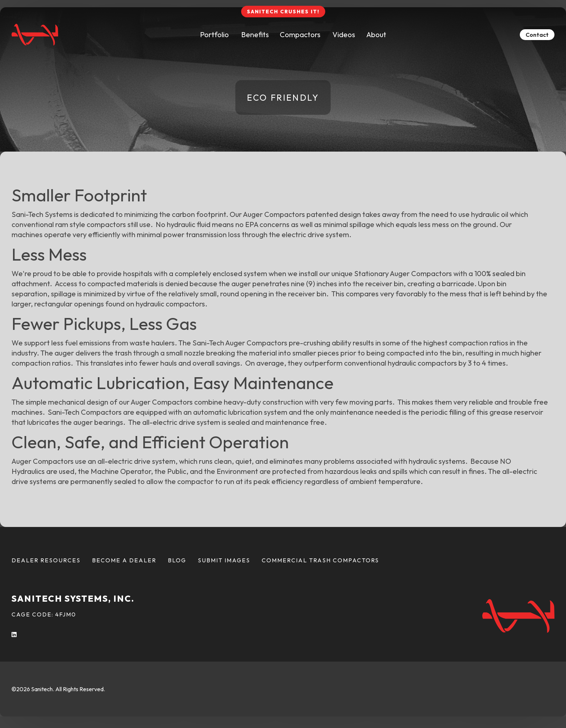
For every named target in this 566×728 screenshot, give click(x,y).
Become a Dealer (124, 560)
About (376, 34)
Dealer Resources (46, 560)
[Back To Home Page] (35, 35)
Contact (537, 35)
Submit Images (224, 560)
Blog (177, 560)
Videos (344, 34)
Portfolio (214, 34)
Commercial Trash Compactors (320, 560)
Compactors (300, 34)
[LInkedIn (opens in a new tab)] (14, 635)
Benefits (255, 34)
